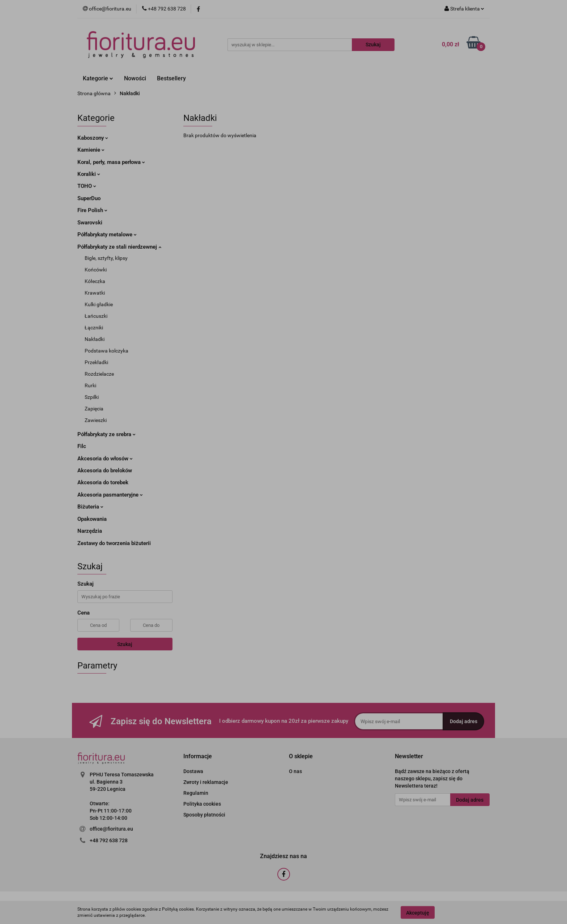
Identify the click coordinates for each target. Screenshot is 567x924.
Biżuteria (90, 507)
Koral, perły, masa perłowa (111, 162)
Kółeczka (95, 281)
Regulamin (196, 793)
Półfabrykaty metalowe (107, 235)
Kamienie (91, 150)
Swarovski (90, 223)
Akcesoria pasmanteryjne (110, 495)
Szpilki (92, 397)
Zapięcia (94, 409)
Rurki (90, 385)
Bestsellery (171, 78)
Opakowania (92, 519)
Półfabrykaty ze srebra (106, 434)
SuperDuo (89, 198)
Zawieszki (96, 420)
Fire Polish (92, 210)
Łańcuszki (96, 316)
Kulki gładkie (99, 304)
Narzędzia (90, 531)
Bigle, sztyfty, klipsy (106, 258)
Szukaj (125, 644)
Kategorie (98, 78)
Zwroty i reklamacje (206, 782)
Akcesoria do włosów (105, 459)
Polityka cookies (202, 804)
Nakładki (95, 339)
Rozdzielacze (99, 374)
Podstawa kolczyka (106, 351)
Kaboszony (93, 138)
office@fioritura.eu (111, 829)
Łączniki (94, 328)
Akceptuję (418, 912)
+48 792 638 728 (109, 840)
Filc (82, 446)
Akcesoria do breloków (105, 471)
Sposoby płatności (204, 815)
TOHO (87, 186)
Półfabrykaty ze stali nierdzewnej (119, 247)
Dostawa (193, 771)
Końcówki (96, 270)
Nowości (135, 78)
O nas (295, 771)
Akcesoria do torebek (103, 482)
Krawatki (95, 293)
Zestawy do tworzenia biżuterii (114, 543)
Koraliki (89, 174)
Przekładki (96, 362)
